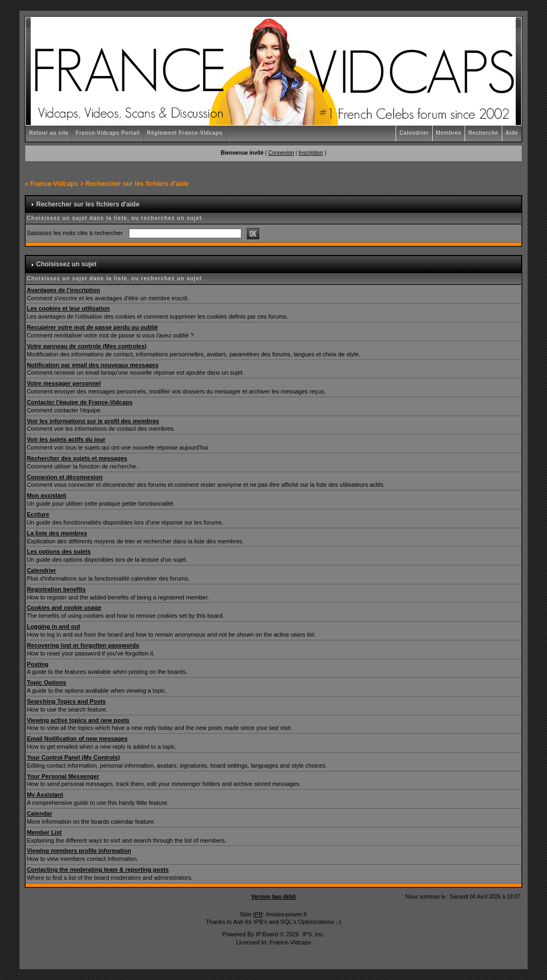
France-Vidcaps (54, 184)
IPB (258, 914)
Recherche (483, 133)
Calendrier (414, 133)
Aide (512, 133)
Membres (449, 133)
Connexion (281, 153)
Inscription (311, 153)
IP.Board (267, 934)
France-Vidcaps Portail (108, 133)
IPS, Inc (313, 934)
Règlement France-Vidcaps (185, 133)
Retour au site (49, 133)
